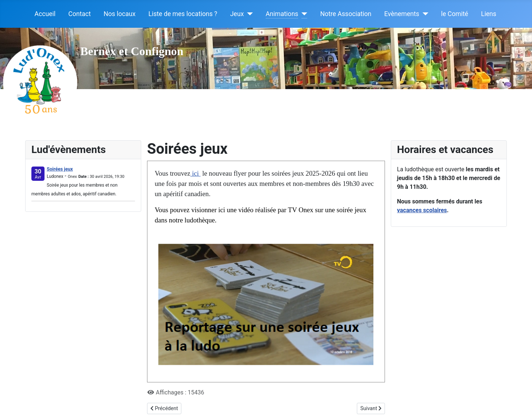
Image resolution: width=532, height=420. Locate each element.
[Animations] (303, 14)
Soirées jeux (60, 169)
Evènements (402, 14)
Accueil (45, 14)
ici (196, 173)
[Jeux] (248, 14)
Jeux (237, 14)
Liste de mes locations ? (183, 14)
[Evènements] (424, 14)
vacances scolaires (422, 210)
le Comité (455, 14)
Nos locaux (120, 14)
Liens (489, 14)
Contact (80, 14)
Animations (282, 14)
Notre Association (346, 14)
